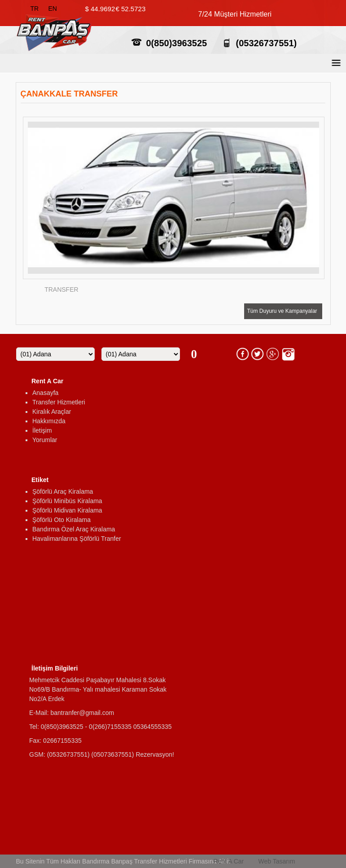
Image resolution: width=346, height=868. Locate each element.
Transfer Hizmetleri (59, 402)
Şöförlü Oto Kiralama (61, 520)
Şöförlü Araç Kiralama (63, 491)
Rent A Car (229, 861)
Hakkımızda (49, 421)
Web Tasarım (277, 861)
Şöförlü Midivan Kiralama (67, 510)
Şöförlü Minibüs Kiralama (67, 501)
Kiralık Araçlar (52, 412)
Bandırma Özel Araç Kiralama (74, 529)
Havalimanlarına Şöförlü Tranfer (77, 539)
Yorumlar (45, 440)
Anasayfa (45, 393)
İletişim (42, 430)
